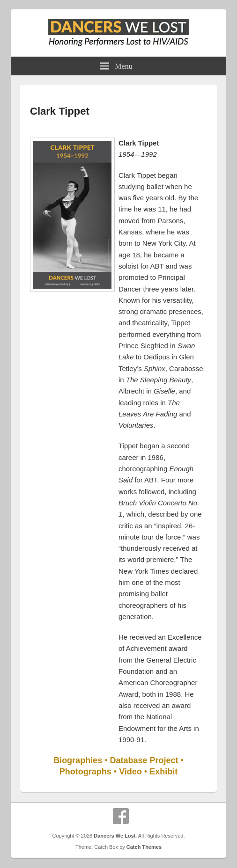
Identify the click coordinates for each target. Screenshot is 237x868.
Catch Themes (144, 847)
